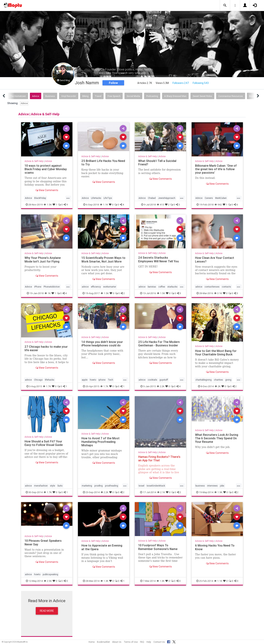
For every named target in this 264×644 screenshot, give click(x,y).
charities (218, 380)
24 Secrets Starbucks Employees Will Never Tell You (158, 259)
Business (50, 96)
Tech (110, 380)
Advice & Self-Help (34, 161)
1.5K (48, 205)
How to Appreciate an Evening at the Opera (102, 547)
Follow (113, 83)
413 (160, 205)
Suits (60, 486)
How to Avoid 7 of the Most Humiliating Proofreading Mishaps (100, 442)
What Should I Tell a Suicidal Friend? (157, 163)
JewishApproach (167, 198)
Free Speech (114, 96)
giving (228, 380)
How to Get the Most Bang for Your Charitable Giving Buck (216, 353)
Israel (141, 486)
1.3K (104, 581)
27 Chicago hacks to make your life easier (46, 348)
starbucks (172, 287)
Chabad (152, 198)
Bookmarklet (103, 642)
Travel (98, 96)
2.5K (48, 581)
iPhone (38, 287)
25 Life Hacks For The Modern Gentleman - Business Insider (159, 344)
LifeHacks (96, 198)
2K (218, 386)
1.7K (47, 386)
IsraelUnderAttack (156, 486)
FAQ (142, 642)
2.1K (161, 492)
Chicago (38, 380)
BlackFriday (40, 198)
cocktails (152, 380)
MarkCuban (221, 198)
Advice (36, 96)
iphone (102, 380)
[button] (225, 6)
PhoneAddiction (52, 287)
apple (85, 380)
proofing (99, 486)
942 (218, 205)
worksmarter (110, 287)
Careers (209, 198)
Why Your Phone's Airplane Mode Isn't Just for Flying (43, 259)
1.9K (218, 492)
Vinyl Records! (69, 96)
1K (48, 293)
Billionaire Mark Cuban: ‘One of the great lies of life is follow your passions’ (216, 169)
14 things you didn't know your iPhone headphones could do (102, 344)
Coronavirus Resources (231, 96)
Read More (47, 611)
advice (85, 287)
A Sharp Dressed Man (175, 96)
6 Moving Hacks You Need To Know (215, 547)
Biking (85, 96)
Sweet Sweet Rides (202, 96)
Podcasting (152, 96)
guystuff (164, 380)
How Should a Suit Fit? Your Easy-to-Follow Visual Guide (44, 443)
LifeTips (108, 198)
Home (92, 642)
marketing (87, 486)
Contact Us (159, 642)
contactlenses (212, 287)
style (53, 486)
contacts (226, 287)
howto (93, 380)
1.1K (104, 205)
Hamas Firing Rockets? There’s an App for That (159, 458)
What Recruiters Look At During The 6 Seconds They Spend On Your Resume (217, 438)
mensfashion (41, 486)
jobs (222, 486)
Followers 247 (181, 83)
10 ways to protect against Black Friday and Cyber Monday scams (46, 169)
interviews (212, 486)
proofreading (112, 486)
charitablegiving (203, 380)
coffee (162, 287)
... (68, 198)
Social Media (133, 96)
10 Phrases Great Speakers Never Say (43, 542)
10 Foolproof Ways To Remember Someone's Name (158, 547)
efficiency (96, 287)
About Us (117, 642)
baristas (152, 287)
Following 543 (201, 83)
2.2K (161, 386)
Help (149, 642)
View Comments (47, 190)
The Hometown (18, 96)
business (200, 486)
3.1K (218, 293)
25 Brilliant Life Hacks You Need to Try (103, 163)
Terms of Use (131, 642)
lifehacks (50, 380)
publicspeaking (50, 574)
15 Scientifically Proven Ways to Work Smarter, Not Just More (103, 259)
